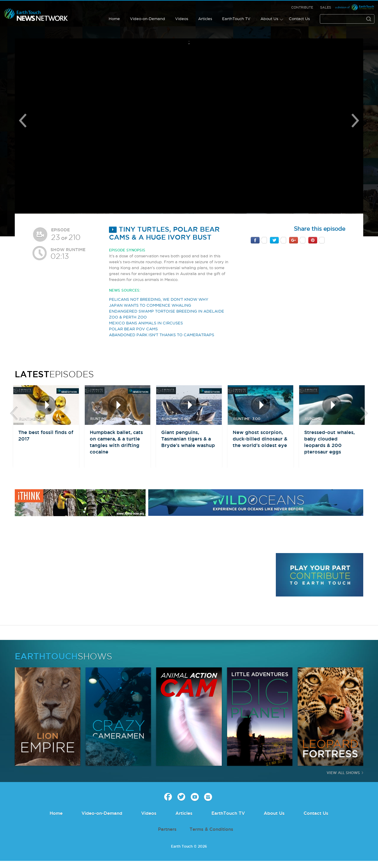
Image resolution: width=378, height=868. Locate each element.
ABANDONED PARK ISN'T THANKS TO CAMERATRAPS (162, 335)
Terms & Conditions (211, 829)
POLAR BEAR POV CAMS (133, 329)
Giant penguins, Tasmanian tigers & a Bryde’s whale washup (188, 439)
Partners (167, 829)
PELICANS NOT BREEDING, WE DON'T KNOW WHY (159, 299)
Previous (23, 121)
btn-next (364, 414)
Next (355, 121)
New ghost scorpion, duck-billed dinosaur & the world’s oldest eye (260, 439)
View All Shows (343, 773)
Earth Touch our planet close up (36, 15)
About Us (269, 19)
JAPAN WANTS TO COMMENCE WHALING (150, 305)
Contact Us (299, 19)
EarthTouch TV (236, 19)
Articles (205, 19)
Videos (182, 19)
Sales (326, 7)
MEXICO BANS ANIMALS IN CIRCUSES (146, 323)
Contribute (302, 7)
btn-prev (14, 414)
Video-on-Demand (148, 19)
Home (114, 19)
